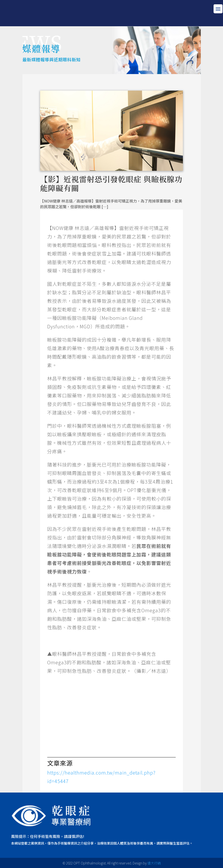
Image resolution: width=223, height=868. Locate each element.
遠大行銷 (154, 863)
